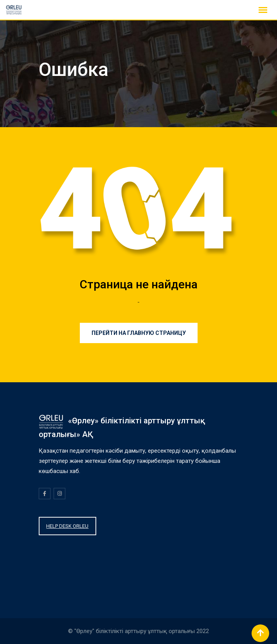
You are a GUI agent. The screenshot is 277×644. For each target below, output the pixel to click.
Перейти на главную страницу (139, 333)
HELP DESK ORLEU (67, 526)
